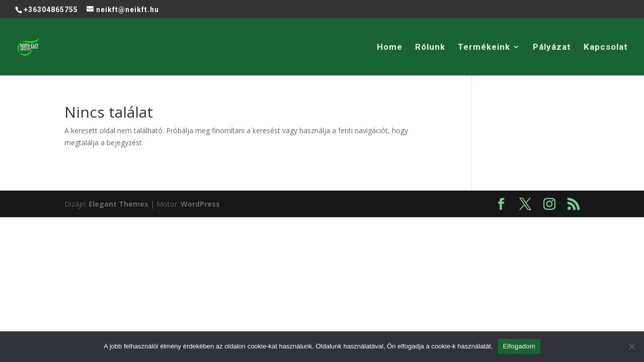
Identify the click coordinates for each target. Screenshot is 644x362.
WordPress (200, 204)
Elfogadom (519, 346)
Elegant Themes (118, 204)
